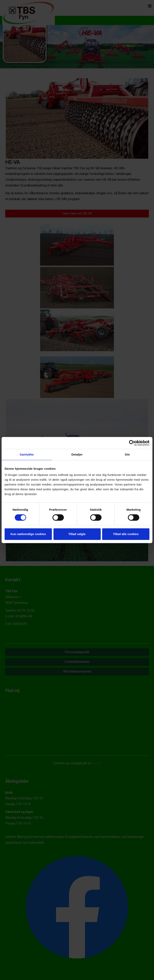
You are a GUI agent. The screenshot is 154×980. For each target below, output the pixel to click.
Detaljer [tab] (77, 454)
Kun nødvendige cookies (28, 534)
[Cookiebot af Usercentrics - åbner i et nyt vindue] (132, 443)
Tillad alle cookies (126, 534)
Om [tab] (127, 454)
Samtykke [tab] (27, 454)
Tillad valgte (77, 534)
